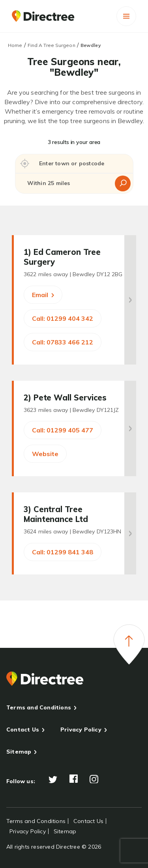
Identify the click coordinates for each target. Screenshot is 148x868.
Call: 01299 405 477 (63, 430)
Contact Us (23, 730)
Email (43, 295)
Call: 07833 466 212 (63, 342)
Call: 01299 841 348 (63, 552)
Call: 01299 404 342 (63, 318)
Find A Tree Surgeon (52, 45)
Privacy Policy (81, 730)
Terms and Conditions (39, 707)
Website (45, 454)
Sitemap (19, 752)
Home (15, 45)
